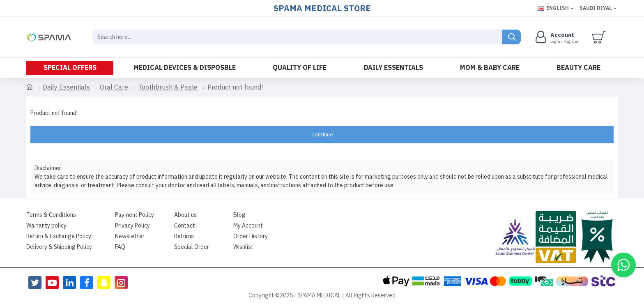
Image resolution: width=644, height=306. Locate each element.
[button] (623, 265)
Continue (322, 135)
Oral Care (114, 87)
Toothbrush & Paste (168, 87)
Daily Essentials (66, 87)
